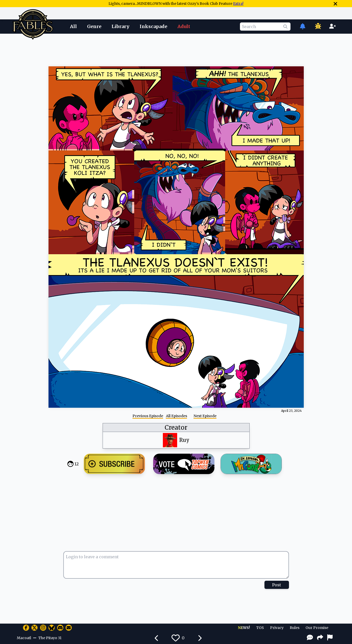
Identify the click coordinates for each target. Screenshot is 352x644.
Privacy (277, 628)
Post (277, 585)
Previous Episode (148, 416)
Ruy (184, 440)
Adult (184, 26)
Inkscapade (153, 26)
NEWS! (244, 628)
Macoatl (24, 638)
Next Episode (205, 416)
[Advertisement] (176, 49)
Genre (94, 26)
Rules (295, 628)
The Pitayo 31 (50, 638)
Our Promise (317, 628)
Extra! (238, 4)
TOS (260, 628)
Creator (176, 428)
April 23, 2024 (291, 411)
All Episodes (177, 416)
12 (77, 464)
